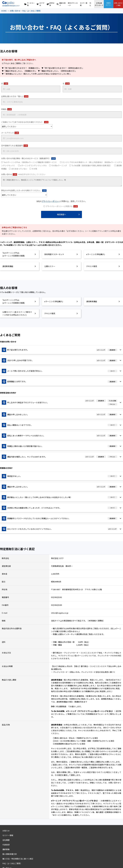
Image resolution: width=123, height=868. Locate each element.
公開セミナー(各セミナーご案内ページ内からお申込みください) (17, 313)
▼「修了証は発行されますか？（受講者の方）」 (21, 68)
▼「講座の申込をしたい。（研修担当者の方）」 (57, 71)
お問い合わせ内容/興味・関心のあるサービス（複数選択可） (28, 158)
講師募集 (6, 849)
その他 (34, 169)
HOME (4, 11)
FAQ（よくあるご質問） (12, 863)
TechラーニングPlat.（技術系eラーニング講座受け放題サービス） (31, 162)
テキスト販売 (92, 266)
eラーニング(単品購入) (96, 254)
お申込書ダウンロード (99, 4)
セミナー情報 (84, 4)
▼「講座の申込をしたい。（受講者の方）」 (19, 71)
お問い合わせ (23, 174)
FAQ (90, 4)
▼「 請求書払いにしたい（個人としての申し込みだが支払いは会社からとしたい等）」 (37, 74)
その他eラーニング (59, 165)
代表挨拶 (6, 845)
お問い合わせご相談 (118, 4)
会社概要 (6, 840)
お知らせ (6, 831)
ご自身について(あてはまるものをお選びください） (25, 122)
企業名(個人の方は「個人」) (15, 96)
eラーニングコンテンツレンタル (34, 165)
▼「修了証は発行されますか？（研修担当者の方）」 (63, 68)
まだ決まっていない (19, 169)
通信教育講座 (8, 266)
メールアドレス (10, 133)
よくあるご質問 (14, 63)
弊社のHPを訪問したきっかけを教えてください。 (24, 190)
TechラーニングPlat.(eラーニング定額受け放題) (14, 254)
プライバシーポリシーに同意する (62, 206)
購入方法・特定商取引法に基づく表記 (18, 859)
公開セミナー (50, 266)
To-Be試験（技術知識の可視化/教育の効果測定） (92, 165)
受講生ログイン (109, 4)
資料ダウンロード (73, 4)
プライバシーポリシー (51, 201)
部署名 (6, 109)
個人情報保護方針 (10, 854)
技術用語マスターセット (54, 254)
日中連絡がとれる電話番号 (15, 146)
